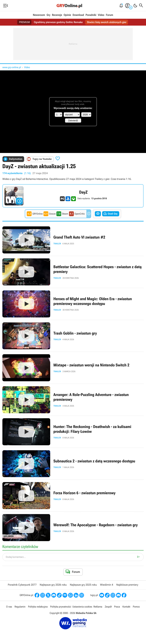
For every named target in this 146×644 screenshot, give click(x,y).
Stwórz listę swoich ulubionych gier (107, 22)
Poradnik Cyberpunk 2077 (22, 585)
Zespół (108, 607)
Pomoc (136, 607)
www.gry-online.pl (12, 67)
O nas (9, 607)
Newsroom (39, 15)
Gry (48, 15)
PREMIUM (25, 22)
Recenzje (57, 15)
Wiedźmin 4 (107, 585)
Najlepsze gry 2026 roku (53, 585)
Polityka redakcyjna (38, 607)
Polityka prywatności (61, 607)
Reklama (98, 607)
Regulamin (20, 607)
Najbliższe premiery (127, 585)
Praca (117, 607)
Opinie (67, 15)
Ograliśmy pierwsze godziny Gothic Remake (58, 22)
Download (78, 15)
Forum (109, 15)
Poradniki (91, 15)
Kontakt (126, 607)
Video (101, 15)
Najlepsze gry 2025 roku (83, 585)
